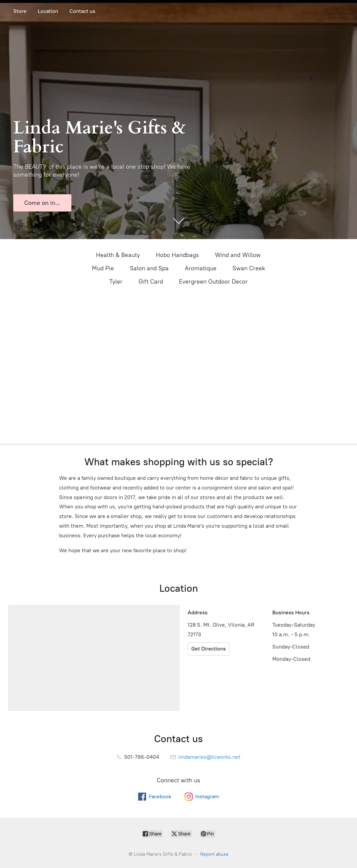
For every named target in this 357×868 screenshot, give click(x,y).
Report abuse (214, 854)
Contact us (82, 11)
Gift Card (151, 282)
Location (48, 11)
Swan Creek (249, 268)
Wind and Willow (238, 255)
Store (20, 11)
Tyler (116, 282)
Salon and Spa (149, 268)
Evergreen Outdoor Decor (213, 282)
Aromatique (201, 268)
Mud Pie (103, 268)
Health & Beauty (118, 255)
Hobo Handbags (177, 255)
